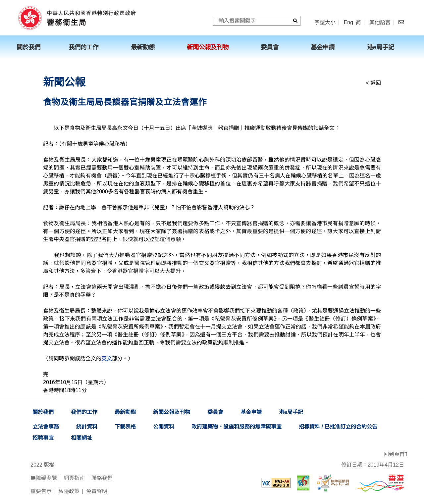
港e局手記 (291, 412)
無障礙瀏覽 (44, 478)
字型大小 (325, 22)
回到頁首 (396, 454)
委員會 (215, 412)
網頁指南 (74, 478)
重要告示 (41, 491)
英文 (107, 358)
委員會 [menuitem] (270, 47)
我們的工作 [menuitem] (83, 47)
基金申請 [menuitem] (323, 47)
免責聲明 (97, 491)
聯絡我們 (102, 478)
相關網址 (81, 438)
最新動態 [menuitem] (143, 47)
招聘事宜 (43, 438)
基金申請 (251, 412)
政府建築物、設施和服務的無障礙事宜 (237, 427)
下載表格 (125, 427)
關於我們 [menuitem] (28, 47)
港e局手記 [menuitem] (381, 47)
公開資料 (164, 427)
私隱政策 (69, 491)
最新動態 (125, 412)
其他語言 (380, 23)
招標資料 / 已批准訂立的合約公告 (338, 427)
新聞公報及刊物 (172, 412)
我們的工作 (84, 412)
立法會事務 (46, 427)
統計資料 (87, 427)
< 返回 (373, 83)
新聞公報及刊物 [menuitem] (208, 47)
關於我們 (43, 412)
